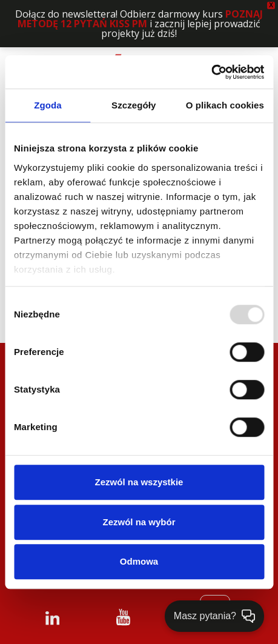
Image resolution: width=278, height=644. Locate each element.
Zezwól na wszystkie (139, 482)
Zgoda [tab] (48, 105)
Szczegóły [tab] (134, 105)
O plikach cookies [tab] (225, 105)
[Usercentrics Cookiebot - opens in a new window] (211, 72)
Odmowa (139, 561)
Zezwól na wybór (139, 522)
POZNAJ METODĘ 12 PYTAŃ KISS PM (140, 19)
